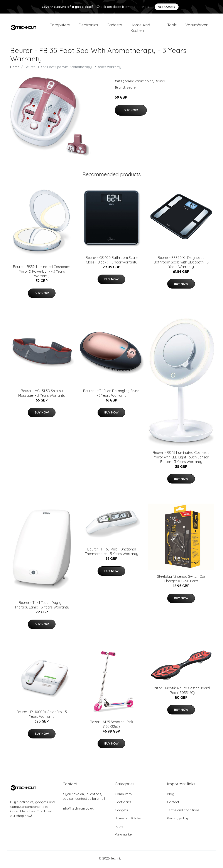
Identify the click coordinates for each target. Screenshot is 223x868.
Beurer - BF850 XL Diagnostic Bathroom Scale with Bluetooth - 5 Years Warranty (181, 264)
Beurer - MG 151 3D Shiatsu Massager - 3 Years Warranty (42, 395)
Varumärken (197, 26)
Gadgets (114, 26)
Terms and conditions (183, 812)
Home (15, 69)
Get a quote (167, 7)
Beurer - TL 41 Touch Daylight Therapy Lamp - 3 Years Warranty (42, 607)
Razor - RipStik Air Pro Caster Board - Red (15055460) (181, 693)
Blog (171, 796)
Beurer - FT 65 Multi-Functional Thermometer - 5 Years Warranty (111, 554)
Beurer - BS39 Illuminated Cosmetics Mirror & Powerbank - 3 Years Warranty (42, 274)
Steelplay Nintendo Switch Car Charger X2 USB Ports (181, 581)
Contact (173, 804)
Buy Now (131, 113)
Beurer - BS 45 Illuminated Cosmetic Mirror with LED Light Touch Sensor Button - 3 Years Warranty (181, 459)
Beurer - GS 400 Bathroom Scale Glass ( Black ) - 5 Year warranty (111, 262)
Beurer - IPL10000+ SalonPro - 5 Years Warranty (42, 717)
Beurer (160, 83)
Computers (60, 26)
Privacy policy (177, 820)
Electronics (88, 26)
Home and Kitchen (140, 29)
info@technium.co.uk (78, 811)
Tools (172, 26)
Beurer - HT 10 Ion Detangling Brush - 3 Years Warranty (111, 395)
